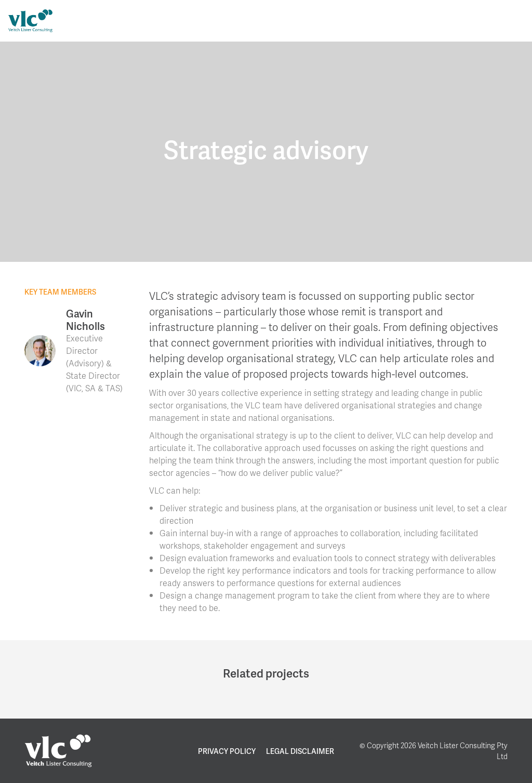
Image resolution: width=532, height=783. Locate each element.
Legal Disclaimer (300, 751)
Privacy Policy (227, 751)
